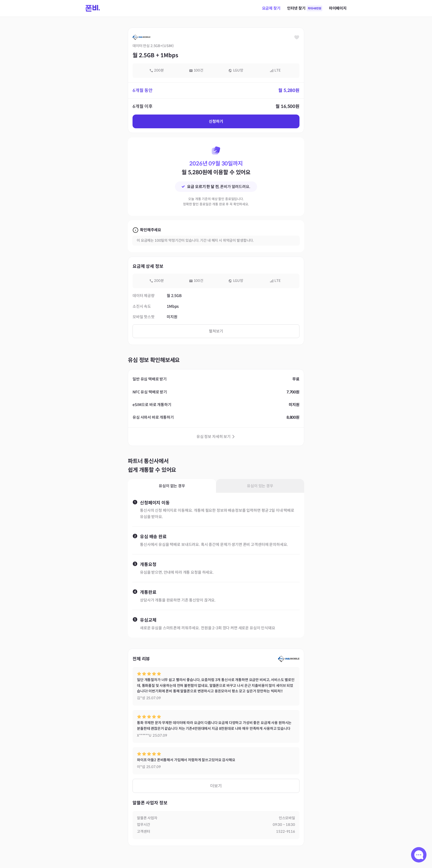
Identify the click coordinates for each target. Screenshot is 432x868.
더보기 (216, 786)
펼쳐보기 (216, 331)
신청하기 (216, 121)
